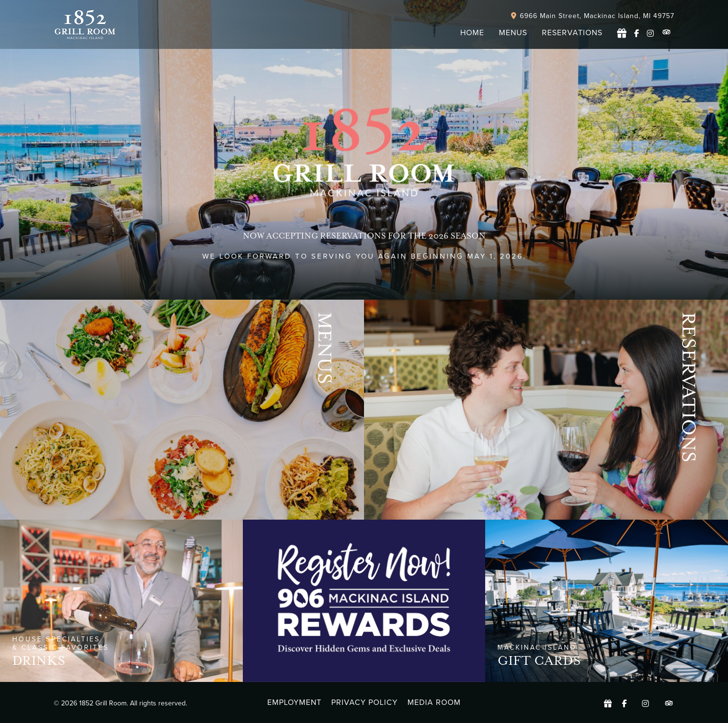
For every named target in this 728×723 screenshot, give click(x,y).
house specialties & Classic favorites (61, 643)
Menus (325, 348)
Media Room (434, 702)
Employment (294, 702)
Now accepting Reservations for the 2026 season (364, 236)
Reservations (689, 387)
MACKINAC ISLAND (537, 647)
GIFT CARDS (539, 661)
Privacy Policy (364, 702)
